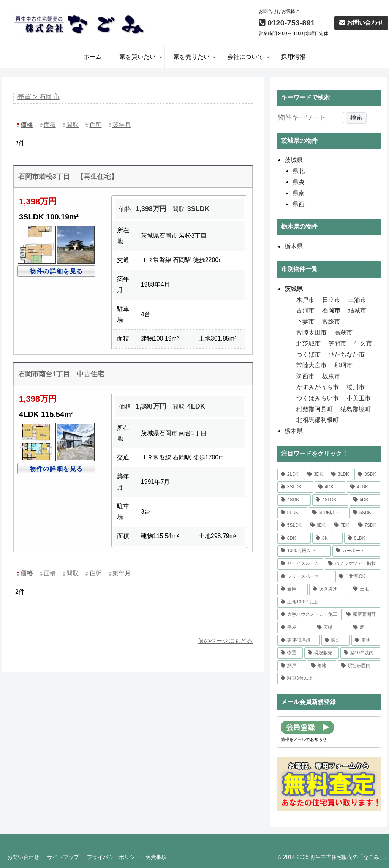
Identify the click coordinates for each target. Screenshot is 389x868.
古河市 (305, 310)
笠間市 (337, 343)
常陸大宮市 (312, 365)
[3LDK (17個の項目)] (340, 475)
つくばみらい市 (318, 398)
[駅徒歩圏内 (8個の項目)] (359, 666)
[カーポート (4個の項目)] (356, 551)
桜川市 (356, 387)
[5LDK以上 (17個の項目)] (328, 513)
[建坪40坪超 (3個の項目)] (299, 641)
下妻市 (305, 321)
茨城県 (294, 289)
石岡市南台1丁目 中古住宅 (61, 374)
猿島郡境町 (356, 409)
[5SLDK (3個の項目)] (291, 526)
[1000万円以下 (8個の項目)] (304, 551)
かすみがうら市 (318, 387)
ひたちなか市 (346, 354)
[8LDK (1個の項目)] (362, 538)
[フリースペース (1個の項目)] (306, 577)
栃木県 (294, 431)
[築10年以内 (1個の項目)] (360, 653)
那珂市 (343, 365)
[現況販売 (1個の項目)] (322, 653)
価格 (24, 125)
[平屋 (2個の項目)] (295, 628)
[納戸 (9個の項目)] (292, 666)
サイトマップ (63, 857)
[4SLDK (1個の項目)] (330, 500)
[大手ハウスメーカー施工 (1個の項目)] (309, 615)
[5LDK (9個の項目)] (292, 513)
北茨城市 (308, 343)
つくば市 (308, 354)
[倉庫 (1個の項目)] (292, 589)
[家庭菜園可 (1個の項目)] (361, 615)
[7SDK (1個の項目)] (368, 526)
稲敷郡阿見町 (315, 409)
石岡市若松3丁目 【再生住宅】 (68, 177)
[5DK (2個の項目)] (365, 500)
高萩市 (343, 332)
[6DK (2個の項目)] (318, 526)
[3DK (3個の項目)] (315, 475)
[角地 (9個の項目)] (322, 666)
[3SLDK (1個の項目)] (295, 487)
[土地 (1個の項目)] (365, 589)
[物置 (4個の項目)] (290, 653)
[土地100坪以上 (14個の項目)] (329, 602)
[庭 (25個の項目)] (365, 628)
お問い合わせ (361, 23)
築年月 (119, 125)
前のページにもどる (225, 641)
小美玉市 (359, 398)
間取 (70, 125)
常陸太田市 (312, 332)
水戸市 (305, 300)
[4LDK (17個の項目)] (363, 487)
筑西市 (305, 376)
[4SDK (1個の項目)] (294, 500)
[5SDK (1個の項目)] (365, 513)
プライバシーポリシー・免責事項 (127, 857)
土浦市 (357, 300)
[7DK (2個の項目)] (342, 526)
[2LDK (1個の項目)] (290, 475)
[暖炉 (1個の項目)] (336, 641)
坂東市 (331, 376)
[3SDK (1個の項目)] (367, 475)
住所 (93, 125)
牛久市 (363, 343)
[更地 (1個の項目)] (366, 641)
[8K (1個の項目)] (327, 538)
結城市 (357, 310)
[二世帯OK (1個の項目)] (358, 577)
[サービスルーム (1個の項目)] (300, 564)
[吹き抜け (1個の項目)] (329, 589)
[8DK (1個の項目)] (294, 538)
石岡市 (331, 310)
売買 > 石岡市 (39, 97)
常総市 (331, 321)
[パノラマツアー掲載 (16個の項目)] (352, 564)
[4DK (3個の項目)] (330, 487)
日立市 (331, 300)
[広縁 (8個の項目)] (331, 628)
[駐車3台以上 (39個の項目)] (329, 679)
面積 (47, 125)
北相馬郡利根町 (318, 420)
